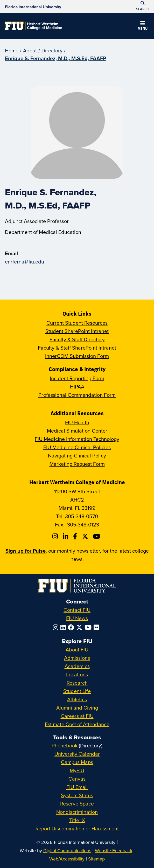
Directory (52, 50)
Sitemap (96, 859)
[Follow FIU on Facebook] (72, 627)
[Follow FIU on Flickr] (97, 627)
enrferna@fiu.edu (24, 262)
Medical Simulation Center (77, 431)
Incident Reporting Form (77, 378)
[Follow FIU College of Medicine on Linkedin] (66, 536)
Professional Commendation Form (77, 395)
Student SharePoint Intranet (77, 331)
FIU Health (77, 422)
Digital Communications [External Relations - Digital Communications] (67, 850)
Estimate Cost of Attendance (77, 724)
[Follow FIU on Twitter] (80, 627)
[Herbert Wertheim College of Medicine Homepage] (33, 26)
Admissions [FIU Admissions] (77, 658)
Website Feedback (114, 850)
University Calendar (77, 754)
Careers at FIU (77, 716)
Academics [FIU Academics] (77, 666)
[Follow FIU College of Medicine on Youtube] (97, 536)
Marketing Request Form (77, 464)
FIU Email (77, 787)
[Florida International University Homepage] (33, 6)
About (30, 50)
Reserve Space (77, 804)
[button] (143, 26)
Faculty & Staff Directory (77, 339)
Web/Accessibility (67, 859)
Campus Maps (77, 762)
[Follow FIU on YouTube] (89, 627)
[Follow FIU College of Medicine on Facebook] (76, 536)
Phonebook (65, 745)
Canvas (77, 779)
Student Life (77, 691)
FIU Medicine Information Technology (77, 439)
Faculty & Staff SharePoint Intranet (77, 348)
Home (12, 50)
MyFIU (77, 770)
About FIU (77, 650)
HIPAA (77, 387)
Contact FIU (77, 610)
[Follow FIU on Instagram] (57, 627)
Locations (77, 674)
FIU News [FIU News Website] (77, 618)
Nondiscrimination (77, 812)
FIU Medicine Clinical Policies (77, 447)
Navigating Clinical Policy (77, 456)
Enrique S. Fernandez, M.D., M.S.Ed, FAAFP (55, 58)
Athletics (77, 699)
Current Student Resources (77, 323)
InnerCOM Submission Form (77, 356)
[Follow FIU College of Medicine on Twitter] (86, 536)
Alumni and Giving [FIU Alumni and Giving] (77, 708)
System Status (77, 795)
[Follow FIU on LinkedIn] (64, 627)
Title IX (77, 820)
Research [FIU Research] (77, 683)
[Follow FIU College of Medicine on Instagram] (56, 536)
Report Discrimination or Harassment (77, 828)
